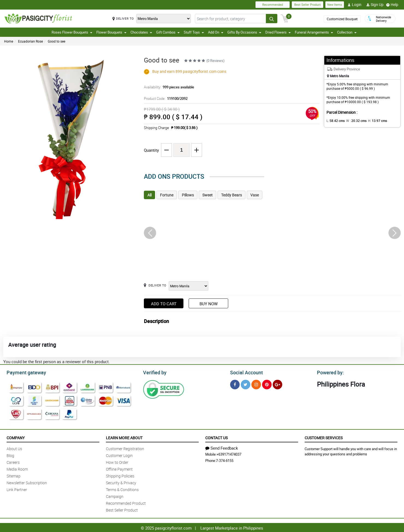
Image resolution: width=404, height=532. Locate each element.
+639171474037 (229, 453)
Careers (13, 461)
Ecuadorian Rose (30, 41)
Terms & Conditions (122, 489)
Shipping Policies (120, 475)
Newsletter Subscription (27, 482)
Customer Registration (125, 448)
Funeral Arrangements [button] (314, 32)
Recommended (273, 5)
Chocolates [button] (141, 32)
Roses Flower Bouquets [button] (72, 32)
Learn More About (124, 437)
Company (16, 437)
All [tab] (149, 195)
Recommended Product (126, 502)
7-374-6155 (225, 460)
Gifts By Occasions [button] (244, 32)
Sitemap (14, 475)
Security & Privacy (121, 482)
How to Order (117, 461)
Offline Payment (119, 468)
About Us (14, 448)
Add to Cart (164, 304)
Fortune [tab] (167, 195)
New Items (335, 5)
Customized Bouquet (342, 19)
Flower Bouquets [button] (111, 32)
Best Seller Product (308, 5)
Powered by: (329, 372)
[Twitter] (246, 384)
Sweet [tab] (207, 195)
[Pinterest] (267, 384)
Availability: (168, 87)
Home (9, 41)
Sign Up (375, 5)
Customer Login (119, 455)
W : (353, 121)
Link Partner (17, 489)
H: (373, 121)
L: (335, 121)
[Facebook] (235, 384)
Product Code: (165, 98)
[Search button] (272, 19)
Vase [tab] (255, 195)
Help (392, 5)
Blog (10, 455)
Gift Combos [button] (168, 32)
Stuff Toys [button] (194, 32)
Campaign (115, 496)
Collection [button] (347, 32)
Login (354, 5)
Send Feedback (222, 447)
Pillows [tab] (188, 195)
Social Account (245, 372)
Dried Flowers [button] (278, 32)
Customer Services (324, 437)
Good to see (57, 41)
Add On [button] (216, 32)
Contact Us (216, 437)
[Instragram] (256, 384)
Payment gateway (24, 372)
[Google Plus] (277, 384)
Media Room (17, 468)
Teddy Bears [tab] (231, 195)
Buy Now (209, 304)
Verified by (154, 372)
